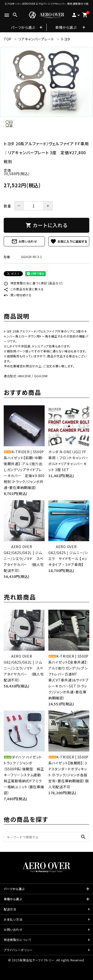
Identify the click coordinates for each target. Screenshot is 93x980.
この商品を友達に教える (24, 289)
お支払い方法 (13, 919)
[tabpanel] (46, 82)
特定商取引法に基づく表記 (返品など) (33, 283)
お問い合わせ (24, 241)
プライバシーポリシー (18, 950)
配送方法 (10, 909)
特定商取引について (17, 940)
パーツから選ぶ (23, 27)
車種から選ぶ (66, 27)
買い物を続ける (18, 295)
